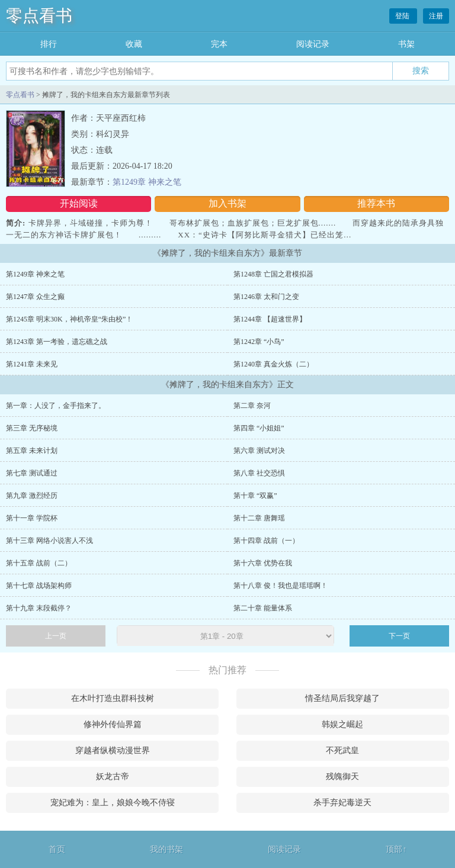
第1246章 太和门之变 (266, 297)
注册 (436, 16)
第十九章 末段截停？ (39, 608)
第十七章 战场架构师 (39, 586)
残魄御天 (342, 777)
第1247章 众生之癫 (35, 297)
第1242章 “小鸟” (259, 342)
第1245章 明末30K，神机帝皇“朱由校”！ (69, 319)
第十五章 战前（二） (39, 563)
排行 (49, 44)
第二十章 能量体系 (263, 608)
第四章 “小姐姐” (259, 428)
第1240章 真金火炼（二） (273, 364)
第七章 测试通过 (32, 473)
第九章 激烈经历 (32, 496)
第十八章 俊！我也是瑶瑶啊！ (281, 586)
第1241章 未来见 (32, 364)
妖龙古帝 (113, 777)
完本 (219, 44)
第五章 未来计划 (32, 451)
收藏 (134, 44)
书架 (406, 44)
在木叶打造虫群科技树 (113, 698)
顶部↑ (396, 849)
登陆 (403, 16)
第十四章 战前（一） (266, 541)
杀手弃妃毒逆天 (342, 803)
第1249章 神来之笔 (147, 182)
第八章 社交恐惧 (259, 473)
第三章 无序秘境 (32, 428)
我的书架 (166, 849)
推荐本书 (376, 203)
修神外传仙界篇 (113, 724)
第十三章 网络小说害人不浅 (49, 541)
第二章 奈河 (252, 406)
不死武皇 (342, 750)
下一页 (399, 636)
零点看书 (39, 16)
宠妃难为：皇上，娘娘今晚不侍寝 (113, 803)
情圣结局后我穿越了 (342, 698)
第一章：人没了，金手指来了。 (56, 406)
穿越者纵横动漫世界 (113, 750)
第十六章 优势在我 (263, 563)
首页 (57, 849)
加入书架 (227, 203)
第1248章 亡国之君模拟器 (273, 274)
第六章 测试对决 (259, 451)
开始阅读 (79, 203)
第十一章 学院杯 (32, 518)
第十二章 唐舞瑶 (259, 518)
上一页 (56, 636)
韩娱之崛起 (342, 724)
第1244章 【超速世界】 (270, 319)
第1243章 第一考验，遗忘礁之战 (57, 342)
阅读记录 (313, 44)
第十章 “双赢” (255, 496)
